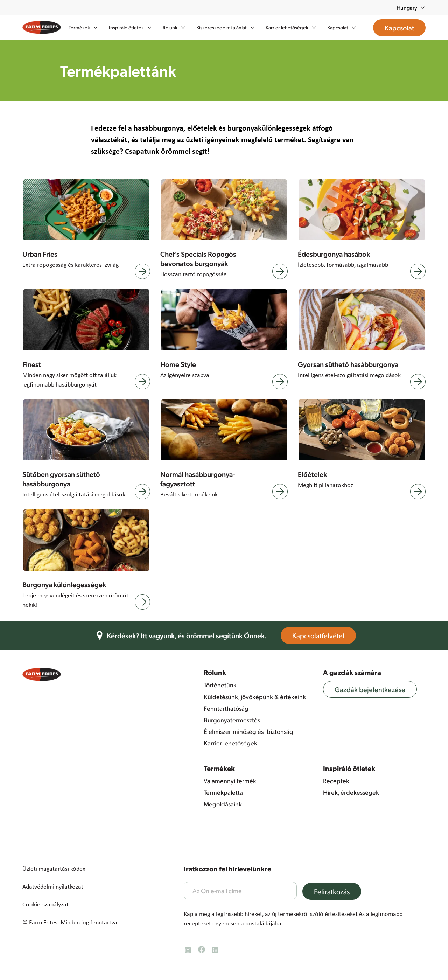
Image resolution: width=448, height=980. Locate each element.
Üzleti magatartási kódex (54, 869)
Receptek (336, 781)
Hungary (411, 8)
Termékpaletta (223, 792)
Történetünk (220, 685)
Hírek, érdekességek (351, 792)
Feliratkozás (337, 891)
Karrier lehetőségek (230, 743)
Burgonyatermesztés (232, 720)
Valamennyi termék (230, 781)
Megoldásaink (223, 804)
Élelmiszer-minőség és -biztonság (248, 731)
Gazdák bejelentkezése (375, 689)
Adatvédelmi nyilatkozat (53, 887)
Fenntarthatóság (226, 708)
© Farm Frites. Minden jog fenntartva (70, 922)
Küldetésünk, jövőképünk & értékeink (255, 697)
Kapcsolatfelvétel (323, 635)
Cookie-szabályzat (45, 904)
